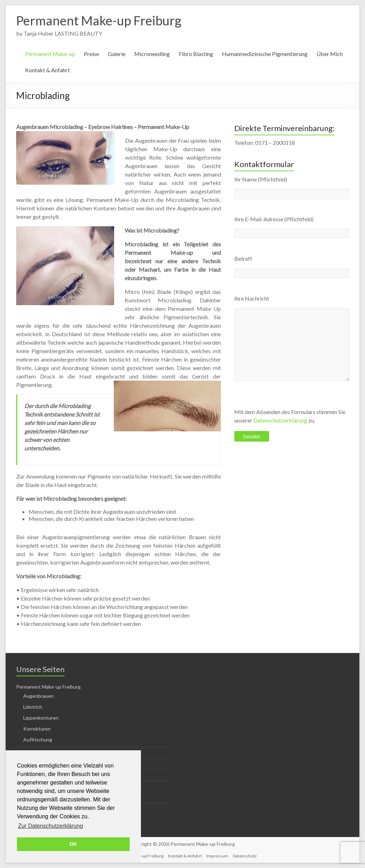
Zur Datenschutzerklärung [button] (50, 826)
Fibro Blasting (196, 54)
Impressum (217, 856)
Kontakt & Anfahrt (47, 70)
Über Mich (330, 54)
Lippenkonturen (41, 718)
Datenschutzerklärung (280, 420)
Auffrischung (38, 740)
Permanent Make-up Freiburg (99, 20)
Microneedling (152, 54)
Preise (91, 54)
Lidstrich (33, 707)
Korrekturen (37, 729)
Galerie (117, 54)
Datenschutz (245, 856)
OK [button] (73, 844)
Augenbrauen (38, 696)
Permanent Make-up (50, 54)
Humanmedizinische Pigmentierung (265, 54)
